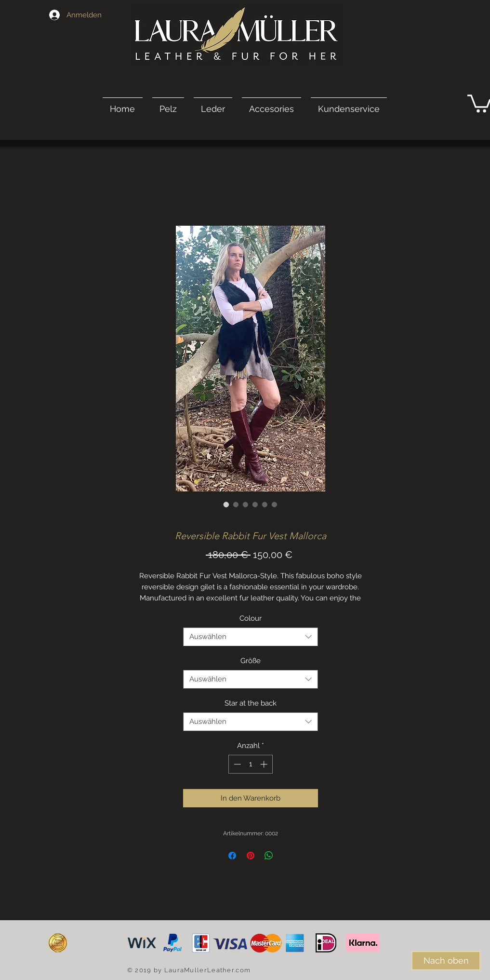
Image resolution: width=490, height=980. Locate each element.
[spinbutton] (250, 764)
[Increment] (265, 764)
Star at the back (251, 703)
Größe (251, 661)
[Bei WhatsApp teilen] (269, 856)
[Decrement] (236, 764)
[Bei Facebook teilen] (232, 856)
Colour (251, 618)
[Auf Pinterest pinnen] (251, 856)
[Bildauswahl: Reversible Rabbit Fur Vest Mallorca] (226, 504)
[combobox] (251, 637)
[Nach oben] (446, 961)
